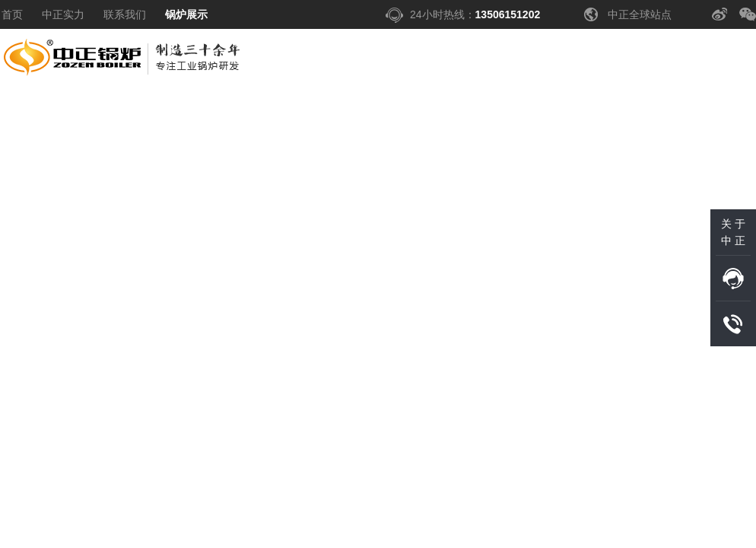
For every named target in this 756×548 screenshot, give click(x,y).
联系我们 (125, 14)
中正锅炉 (123, 62)
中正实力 (63, 14)
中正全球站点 (640, 14)
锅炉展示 (186, 14)
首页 (12, 14)
